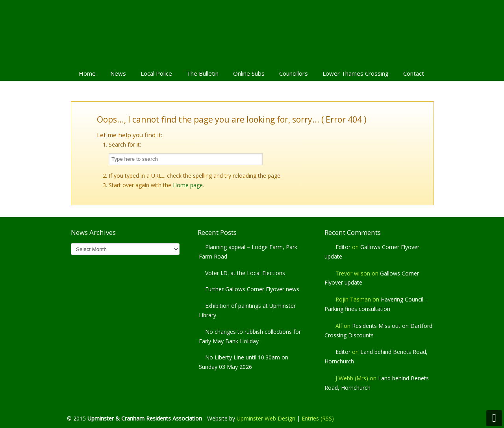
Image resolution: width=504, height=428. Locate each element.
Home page (188, 185)
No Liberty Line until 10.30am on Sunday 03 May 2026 (244, 362)
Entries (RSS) (318, 418)
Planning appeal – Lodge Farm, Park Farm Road (248, 252)
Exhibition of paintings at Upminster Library (247, 310)
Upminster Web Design (266, 418)
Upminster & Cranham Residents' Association (252, 32)
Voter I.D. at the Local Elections (245, 273)
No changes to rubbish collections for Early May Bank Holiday (250, 336)
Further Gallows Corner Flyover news (252, 289)
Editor (343, 247)
